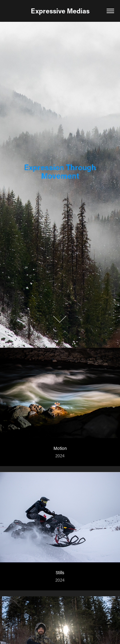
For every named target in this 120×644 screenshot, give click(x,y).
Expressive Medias (60, 11)
